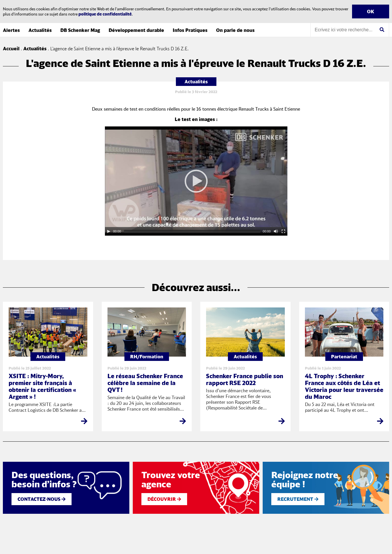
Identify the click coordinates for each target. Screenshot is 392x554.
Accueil (11, 49)
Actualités (40, 30)
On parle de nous (235, 30)
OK (371, 11)
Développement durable (136, 30)
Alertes (11, 30)
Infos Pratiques (190, 30)
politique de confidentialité (105, 14)
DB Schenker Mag (80, 30)
